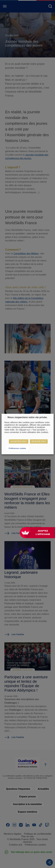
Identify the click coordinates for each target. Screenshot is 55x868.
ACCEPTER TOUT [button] (19, 441)
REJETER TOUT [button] (39, 441)
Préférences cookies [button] (17, 448)
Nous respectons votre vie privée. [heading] (27, 417)
